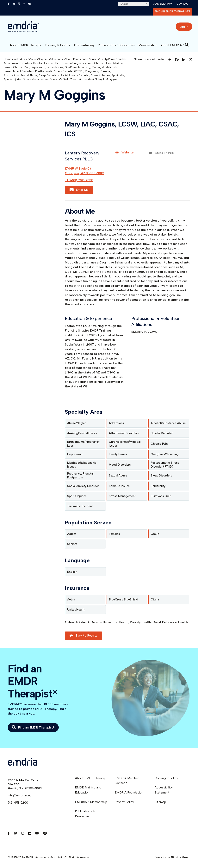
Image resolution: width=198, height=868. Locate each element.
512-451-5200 (18, 803)
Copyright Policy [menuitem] (166, 778)
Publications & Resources (116, 45)
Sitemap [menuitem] (160, 802)
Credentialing (84, 45)
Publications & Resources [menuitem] (85, 814)
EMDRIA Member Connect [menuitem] (127, 781)
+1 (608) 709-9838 (79, 180)
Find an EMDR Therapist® (172, 12)
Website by (173, 857)
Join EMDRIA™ (163, 4)
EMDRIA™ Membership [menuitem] (91, 802)
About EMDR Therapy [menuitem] (90, 778)
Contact (183, 4)
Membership (148, 45)
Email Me (79, 190)
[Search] (187, 45)
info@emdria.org (19, 795)
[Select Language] (133, 4)
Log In (184, 27)
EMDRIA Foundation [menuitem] (129, 792)
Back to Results (84, 636)
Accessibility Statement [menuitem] (164, 790)
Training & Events (57, 45)
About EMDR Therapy (25, 45)
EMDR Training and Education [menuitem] (88, 790)
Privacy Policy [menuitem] (124, 802)
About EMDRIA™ (172, 45)
